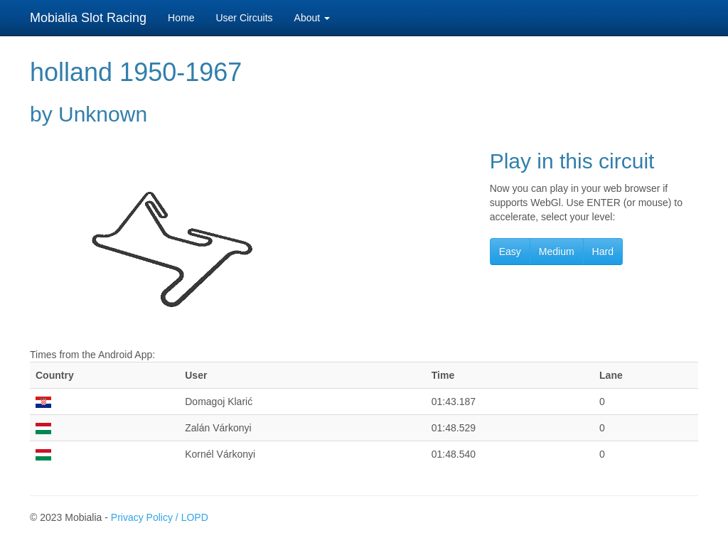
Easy (510, 252)
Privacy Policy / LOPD (160, 517)
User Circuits (244, 18)
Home (181, 18)
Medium (557, 252)
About (312, 18)
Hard (603, 252)
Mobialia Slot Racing (88, 18)
